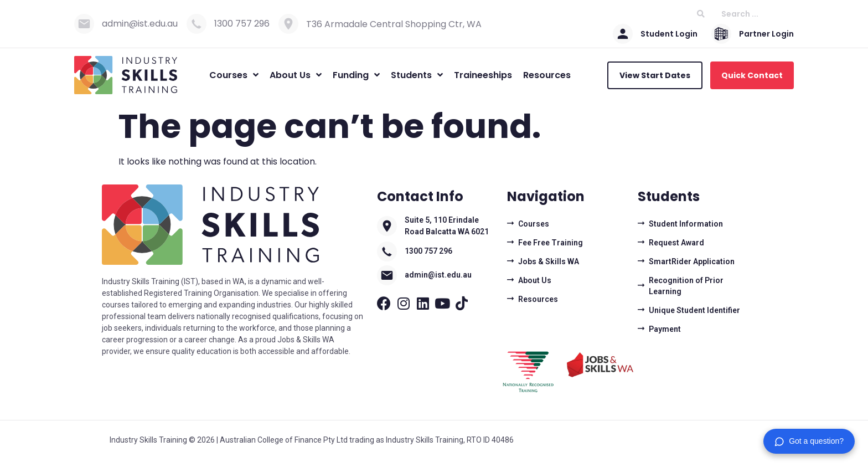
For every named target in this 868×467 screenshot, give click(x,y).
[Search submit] (701, 14)
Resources (538, 299)
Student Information (686, 224)
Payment (665, 329)
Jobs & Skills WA (549, 261)
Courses (534, 224)
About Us (535, 280)
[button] (809, 441)
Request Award (676, 243)
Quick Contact (752, 75)
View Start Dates (655, 75)
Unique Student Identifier (694, 310)
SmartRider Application (692, 261)
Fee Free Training (551, 243)
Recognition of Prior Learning (686, 286)
